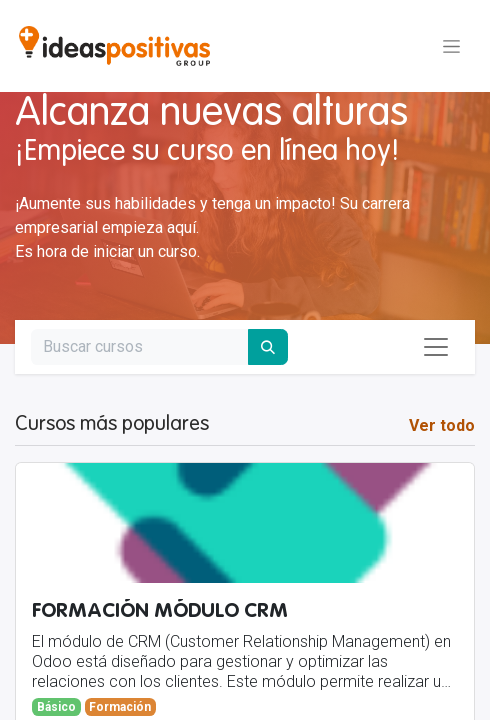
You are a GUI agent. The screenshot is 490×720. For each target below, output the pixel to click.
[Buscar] (268, 347)
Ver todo (442, 425)
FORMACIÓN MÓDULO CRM (160, 611)
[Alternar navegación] (451, 46)
